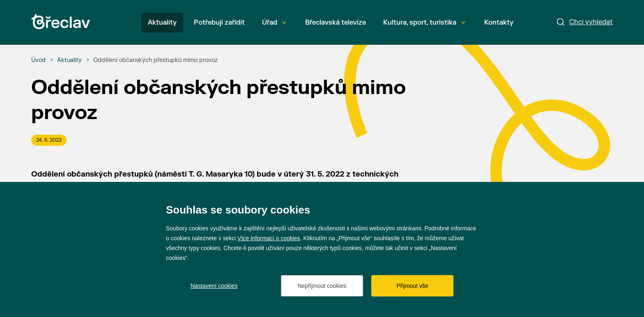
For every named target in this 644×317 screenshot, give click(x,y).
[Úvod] (38, 60)
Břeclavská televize (336, 23)
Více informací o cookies (269, 238)
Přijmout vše (412, 286)
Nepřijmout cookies (322, 286)
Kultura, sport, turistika (424, 23)
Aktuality (162, 23)
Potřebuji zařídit (219, 23)
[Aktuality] (69, 60)
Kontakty (499, 23)
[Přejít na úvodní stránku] (61, 22)
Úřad (274, 23)
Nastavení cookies (214, 286)
